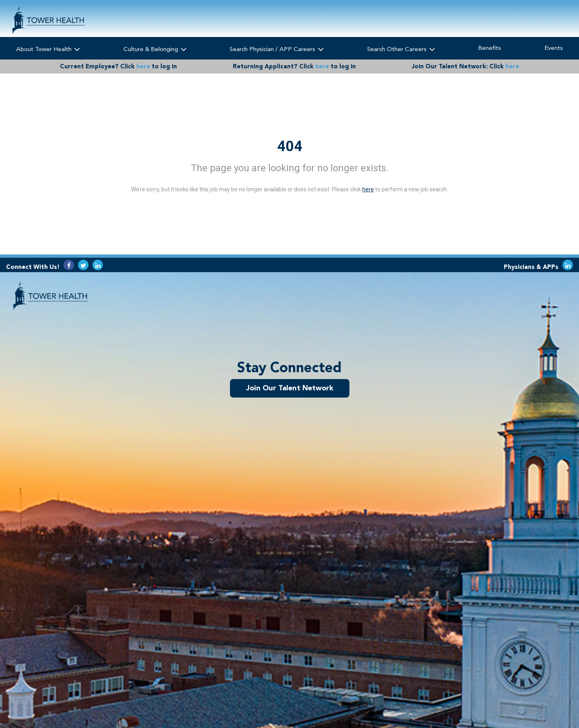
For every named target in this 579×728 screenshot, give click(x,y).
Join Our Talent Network (290, 388)
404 (290, 146)
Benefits (490, 48)
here (143, 66)
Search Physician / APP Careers (277, 49)
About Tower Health (48, 49)
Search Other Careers (401, 49)
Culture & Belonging (155, 49)
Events (554, 48)
